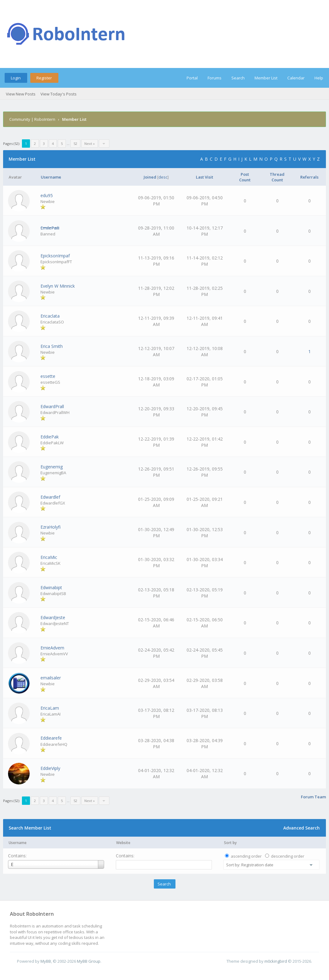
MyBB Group (89, 961)
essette (48, 376)
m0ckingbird (276, 961)
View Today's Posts (59, 94)
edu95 (47, 195)
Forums (215, 78)
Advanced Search (302, 828)
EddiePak (50, 437)
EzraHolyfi (51, 527)
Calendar (296, 78)
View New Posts (21, 94)
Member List (266, 78)
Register (44, 78)
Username (18, 843)
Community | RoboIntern (32, 119)
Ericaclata (50, 316)
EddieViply (50, 768)
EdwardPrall (52, 406)
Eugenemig (52, 467)
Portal (192, 78)
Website (123, 843)
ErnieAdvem (52, 648)
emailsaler (51, 678)
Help (319, 78)
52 (75, 144)
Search (238, 78)
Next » (90, 144)
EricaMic (49, 557)
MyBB (46, 961)
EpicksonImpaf (55, 256)
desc (163, 177)
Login (16, 78)
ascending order (246, 856)
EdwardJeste (53, 617)
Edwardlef (50, 497)
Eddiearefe (51, 738)
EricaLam (50, 708)
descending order (288, 856)
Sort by (230, 843)
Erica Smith (52, 346)
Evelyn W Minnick (58, 286)
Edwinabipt (51, 587)
